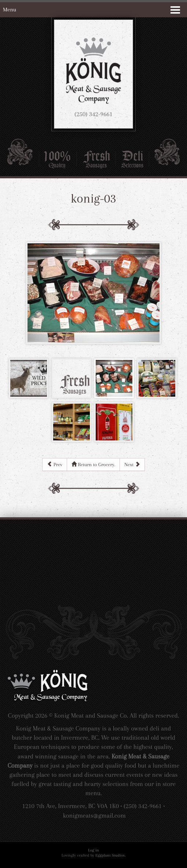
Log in (93, 850)
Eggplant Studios (110, 855)
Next (132, 464)
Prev (55, 464)
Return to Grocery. (93, 464)
